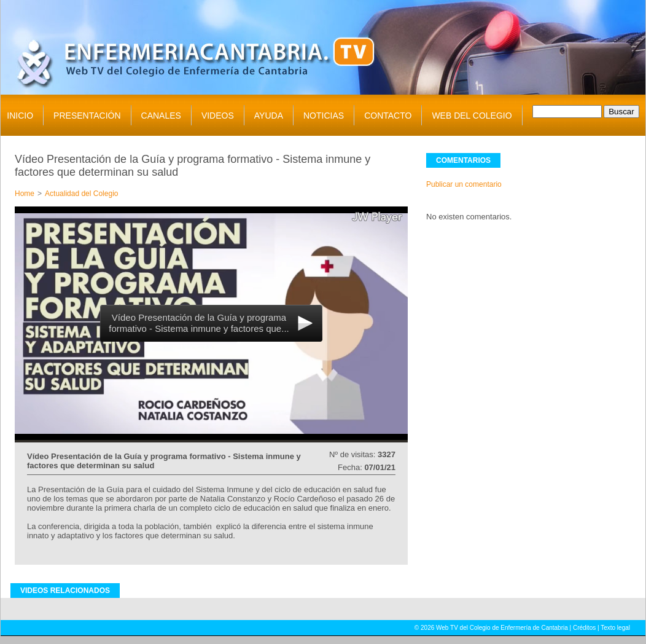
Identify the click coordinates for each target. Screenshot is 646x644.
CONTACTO (388, 116)
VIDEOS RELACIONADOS (65, 591)
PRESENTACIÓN (87, 116)
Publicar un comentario (464, 184)
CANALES (161, 116)
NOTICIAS (324, 116)
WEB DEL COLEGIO (472, 116)
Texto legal (615, 628)
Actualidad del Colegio (81, 194)
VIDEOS (218, 116)
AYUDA (269, 116)
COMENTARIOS (463, 160)
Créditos (584, 628)
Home (25, 194)
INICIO (20, 116)
